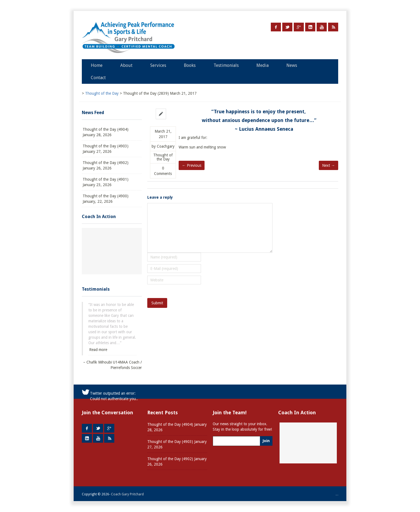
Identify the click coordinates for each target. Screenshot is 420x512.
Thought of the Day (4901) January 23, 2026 (106, 182)
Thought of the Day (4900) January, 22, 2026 (106, 199)
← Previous (192, 165)
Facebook (276, 27)
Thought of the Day (163, 157)
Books (190, 65)
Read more (98, 350)
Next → (328, 165)
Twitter (287, 27)
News (292, 65)
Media (262, 65)
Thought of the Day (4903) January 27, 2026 (106, 149)
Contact (98, 78)
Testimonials (226, 65)
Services (158, 65)
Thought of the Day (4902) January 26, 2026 (106, 165)
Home (97, 65)
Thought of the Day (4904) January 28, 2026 (106, 132)
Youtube (322, 27)
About (126, 65)
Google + (299, 27)
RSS (333, 27)
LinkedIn (310, 27)
